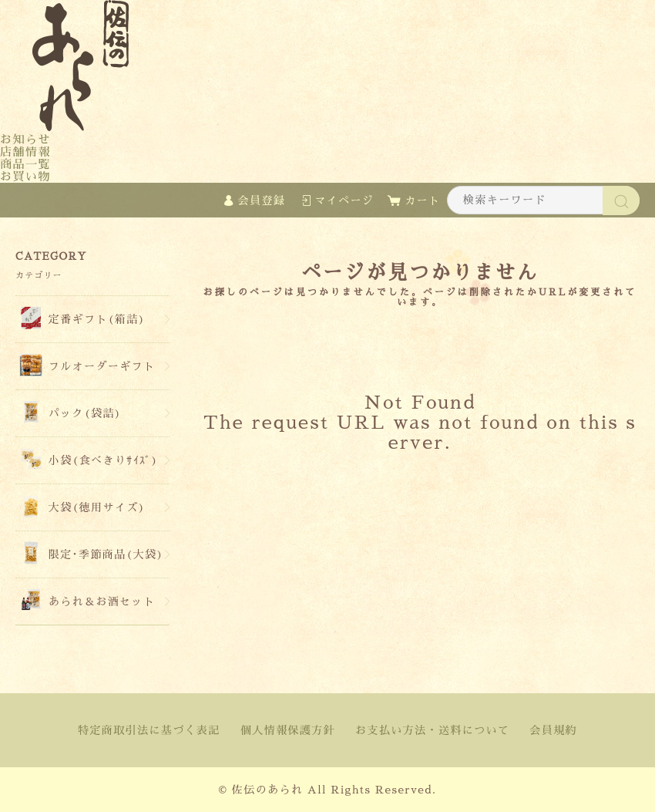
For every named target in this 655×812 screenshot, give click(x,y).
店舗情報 (25, 152)
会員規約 (553, 730)
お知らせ (25, 139)
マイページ (344, 200)
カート (422, 200)
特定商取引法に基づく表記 (149, 730)
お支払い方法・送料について (432, 730)
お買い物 (25, 176)
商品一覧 (25, 164)
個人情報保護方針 (288, 730)
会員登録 (262, 200)
